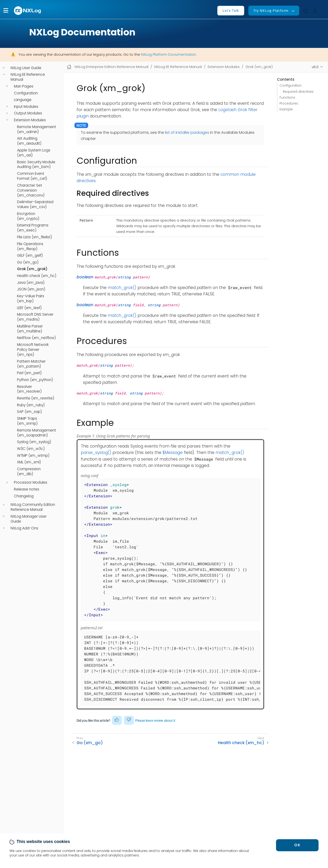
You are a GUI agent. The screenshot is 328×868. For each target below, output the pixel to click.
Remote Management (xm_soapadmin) (37, 433)
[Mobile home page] (69, 67)
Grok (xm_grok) (32, 269)
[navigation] (4, 68)
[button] (6, 10)
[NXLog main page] (28, 10)
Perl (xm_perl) (29, 373)
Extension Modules (30, 120)
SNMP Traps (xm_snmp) (27, 421)
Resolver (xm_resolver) (29, 389)
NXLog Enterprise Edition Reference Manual (112, 67)
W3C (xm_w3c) (31, 449)
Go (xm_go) (28, 262)
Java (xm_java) (31, 283)
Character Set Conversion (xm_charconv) (31, 190)
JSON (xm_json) (31, 289)
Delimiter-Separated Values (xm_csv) (35, 204)
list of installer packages (187, 132)
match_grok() (122, 288)
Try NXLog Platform (271, 11)
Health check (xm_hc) (37, 276)
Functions (287, 98)
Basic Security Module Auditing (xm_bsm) (36, 165)
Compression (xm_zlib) (29, 472)
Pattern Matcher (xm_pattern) (31, 364)
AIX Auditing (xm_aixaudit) (29, 141)
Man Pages (24, 86)
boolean (85, 277)
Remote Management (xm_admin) (37, 129)
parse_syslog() (96, 453)
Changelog (24, 496)
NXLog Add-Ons (24, 528)
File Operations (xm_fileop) (30, 246)
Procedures (289, 103)
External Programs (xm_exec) (33, 228)
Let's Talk (231, 11)
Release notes (27, 489)
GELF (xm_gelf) (30, 256)
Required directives (298, 92)
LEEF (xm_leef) (29, 308)
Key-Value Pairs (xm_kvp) (31, 299)
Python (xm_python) (35, 380)
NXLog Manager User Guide (29, 519)
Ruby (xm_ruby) (31, 405)
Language (23, 100)
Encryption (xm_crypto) (28, 216)
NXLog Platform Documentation (168, 54)
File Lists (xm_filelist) (35, 237)
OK (297, 845)
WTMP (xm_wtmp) (33, 456)
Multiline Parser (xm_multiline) (30, 329)
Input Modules (26, 107)
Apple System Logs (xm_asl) (34, 153)
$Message (173, 453)
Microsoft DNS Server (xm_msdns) (35, 317)
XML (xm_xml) (29, 462)
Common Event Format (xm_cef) (32, 176)
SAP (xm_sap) (29, 412)
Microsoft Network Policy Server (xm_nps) (33, 350)
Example (286, 109)
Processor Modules (31, 482)
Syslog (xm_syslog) (34, 442)
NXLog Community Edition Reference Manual (33, 507)
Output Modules (28, 113)
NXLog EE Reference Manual (28, 77)
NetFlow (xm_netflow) (36, 338)
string (124, 277)
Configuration (26, 93)
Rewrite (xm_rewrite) (36, 398)
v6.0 (315, 67)
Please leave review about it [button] (155, 721)
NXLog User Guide (26, 68)
